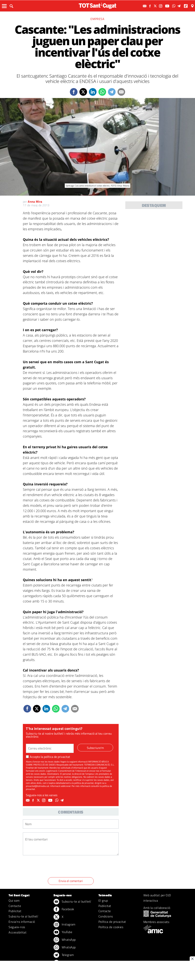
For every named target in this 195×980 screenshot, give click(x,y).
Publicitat (15, 911)
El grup (103, 900)
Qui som (14, 900)
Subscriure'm (95, 748)
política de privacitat (57, 757)
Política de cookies (111, 927)
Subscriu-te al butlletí (23, 916)
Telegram (64, 955)
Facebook (64, 909)
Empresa (97, 19)
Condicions (106, 916)
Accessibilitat (18, 932)
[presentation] (52, 867)
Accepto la (48, 757)
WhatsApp (65, 940)
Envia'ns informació (22, 922)
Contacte (15, 906)
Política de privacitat (112, 922)
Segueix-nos (17, 927)
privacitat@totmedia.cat (38, 786)
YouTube (63, 932)
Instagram (64, 925)
